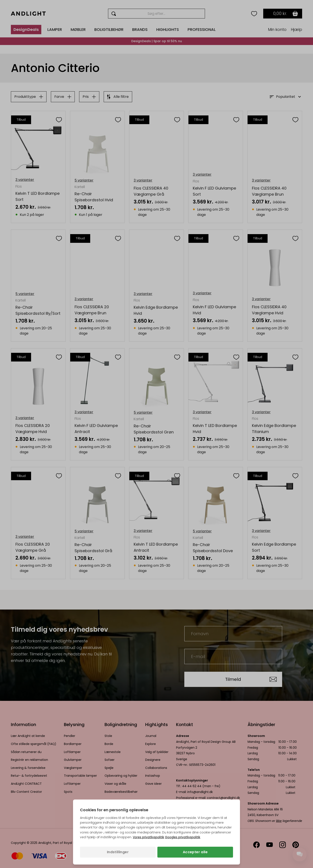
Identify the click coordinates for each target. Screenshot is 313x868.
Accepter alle (195, 852)
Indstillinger (118, 852)
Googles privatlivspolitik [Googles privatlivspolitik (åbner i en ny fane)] (183, 837)
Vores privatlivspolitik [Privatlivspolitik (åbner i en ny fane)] (148, 837)
